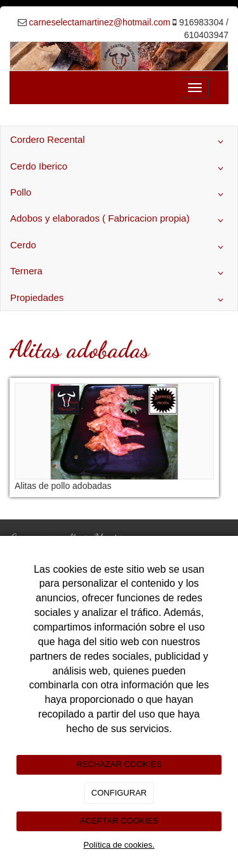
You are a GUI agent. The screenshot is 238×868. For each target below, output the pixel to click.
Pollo (119, 194)
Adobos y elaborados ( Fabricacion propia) (119, 220)
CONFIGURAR (119, 793)
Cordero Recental (119, 142)
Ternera (119, 273)
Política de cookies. (119, 845)
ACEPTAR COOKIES (119, 821)
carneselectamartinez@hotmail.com (100, 22)
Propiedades (119, 300)
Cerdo (119, 247)
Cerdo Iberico (119, 168)
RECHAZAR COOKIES (119, 764)
